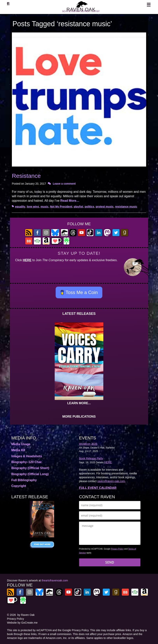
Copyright (19, 486)
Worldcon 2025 (88, 444)
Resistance (26, 176)
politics (89, 207)
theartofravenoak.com (55, 580)
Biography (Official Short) (30, 468)
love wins (33, 207)
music (45, 207)
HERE (27, 260)
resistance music (126, 207)
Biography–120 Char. (27, 462)
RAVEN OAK (81, 11)
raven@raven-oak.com (111, 481)
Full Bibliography (24, 480)
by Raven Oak (26, 615)
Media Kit (18, 450)
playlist (78, 207)
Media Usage (21, 444)
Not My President (61, 207)
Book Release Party (91, 458)
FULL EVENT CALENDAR (98, 488)
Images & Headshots (27, 456)
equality (20, 207)
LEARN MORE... (79, 403)
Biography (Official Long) (30, 474)
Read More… (70, 201)
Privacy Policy (117, 549)
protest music (105, 207)
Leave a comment (64, 184)
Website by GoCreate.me (22, 623)
